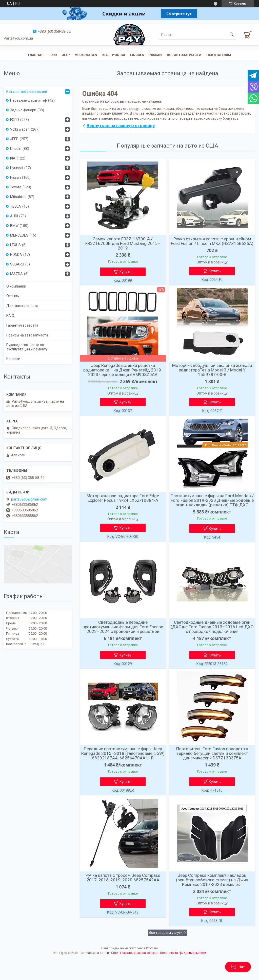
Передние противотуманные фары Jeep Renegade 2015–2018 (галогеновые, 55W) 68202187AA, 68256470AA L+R (123, 753)
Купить (125, 272)
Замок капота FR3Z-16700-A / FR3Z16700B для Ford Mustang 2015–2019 (123, 243)
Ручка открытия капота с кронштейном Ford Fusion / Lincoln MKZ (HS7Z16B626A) (212, 241)
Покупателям (219, 55)
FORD (15, 120)
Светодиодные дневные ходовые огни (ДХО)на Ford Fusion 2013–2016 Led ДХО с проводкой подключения (212, 627)
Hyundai (17, 168)
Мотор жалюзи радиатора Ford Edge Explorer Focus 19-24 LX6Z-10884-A (123, 498)
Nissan (156, 55)
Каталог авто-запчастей (27, 92)
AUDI (14, 216)
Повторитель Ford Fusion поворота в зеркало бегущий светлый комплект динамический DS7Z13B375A (212, 753)
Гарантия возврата (22, 325)
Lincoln (137, 55)
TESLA (16, 206)
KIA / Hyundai (114, 55)
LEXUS (15, 245)
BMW (14, 226)
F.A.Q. (11, 316)
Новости (13, 359)
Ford (53, 55)
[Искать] (232, 35)
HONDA (16, 255)
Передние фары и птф (28, 100)
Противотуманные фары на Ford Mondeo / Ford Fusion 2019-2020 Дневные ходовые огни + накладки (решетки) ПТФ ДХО (212, 500)
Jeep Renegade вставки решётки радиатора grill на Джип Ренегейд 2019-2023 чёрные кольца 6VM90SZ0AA (123, 370)
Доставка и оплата (22, 306)
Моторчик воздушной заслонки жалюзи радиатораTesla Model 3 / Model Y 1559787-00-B (212, 370)
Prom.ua (152, 948)
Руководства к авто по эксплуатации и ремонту (27, 347)
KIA (13, 158)
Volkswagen (86, 55)
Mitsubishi (18, 197)
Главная (36, 55)
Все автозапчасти (184, 55)
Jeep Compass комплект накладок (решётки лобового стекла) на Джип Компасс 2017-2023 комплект (212, 880)
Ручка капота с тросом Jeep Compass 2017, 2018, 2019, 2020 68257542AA (123, 878)
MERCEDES (19, 235)
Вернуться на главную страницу (121, 126)
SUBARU (17, 264)
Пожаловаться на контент (139, 953)
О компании (16, 286)
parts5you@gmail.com (29, 499)
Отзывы (13, 296)
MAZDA (16, 274)
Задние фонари (23, 110)
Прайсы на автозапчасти (27, 335)
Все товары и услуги (166, 933)
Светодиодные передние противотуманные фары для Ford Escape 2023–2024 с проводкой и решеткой (123, 627)
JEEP (66, 55)
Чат (238, 967)
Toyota (16, 187)
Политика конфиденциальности (183, 953)
